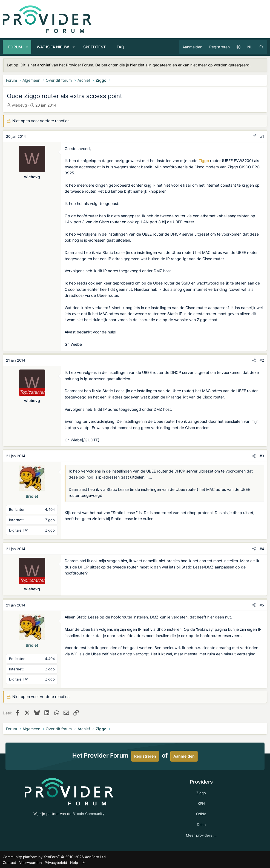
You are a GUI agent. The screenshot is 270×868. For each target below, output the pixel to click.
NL (250, 47)
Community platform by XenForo (55, 857)
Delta (201, 825)
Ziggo (204, 161)
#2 (262, 360)
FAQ (120, 47)
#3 (262, 456)
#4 (262, 549)
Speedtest (94, 47)
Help (74, 863)
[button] (27, 47)
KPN (201, 804)
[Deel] (255, 137)
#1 (262, 136)
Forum (15, 47)
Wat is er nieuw (53, 47)
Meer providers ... (201, 835)
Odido (201, 814)
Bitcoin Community (88, 814)
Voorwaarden (31, 863)
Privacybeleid (56, 863)
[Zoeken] (262, 47)
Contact (9, 863)
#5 (262, 605)
